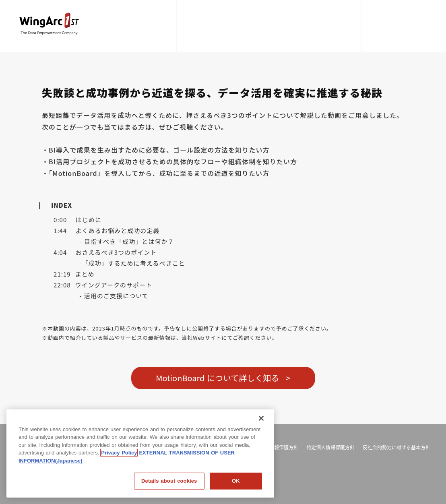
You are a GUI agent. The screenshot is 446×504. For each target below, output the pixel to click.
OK (236, 481)
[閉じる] (261, 418)
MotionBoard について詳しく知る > (223, 378)
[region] (140, 453)
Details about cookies (169, 481)
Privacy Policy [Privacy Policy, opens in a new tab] (119, 453)
